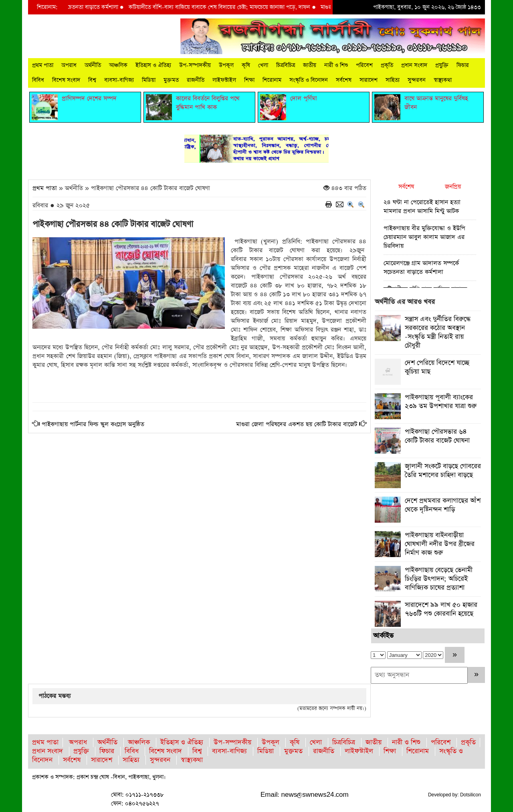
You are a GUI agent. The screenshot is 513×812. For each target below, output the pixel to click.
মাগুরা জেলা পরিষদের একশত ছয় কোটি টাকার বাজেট (297, 424)
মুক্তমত (171, 80)
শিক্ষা (249, 80)
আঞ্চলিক (118, 65)
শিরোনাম (272, 80)
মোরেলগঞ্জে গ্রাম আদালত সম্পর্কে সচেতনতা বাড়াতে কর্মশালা (421, 268)
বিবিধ (38, 80)
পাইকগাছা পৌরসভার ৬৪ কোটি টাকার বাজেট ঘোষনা (437, 436)
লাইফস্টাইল (224, 80)
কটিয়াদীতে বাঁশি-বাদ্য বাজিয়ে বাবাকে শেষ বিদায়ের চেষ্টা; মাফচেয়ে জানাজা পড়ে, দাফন (225, 7)
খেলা (263, 65)
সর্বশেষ (344, 80)
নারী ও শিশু (336, 65)
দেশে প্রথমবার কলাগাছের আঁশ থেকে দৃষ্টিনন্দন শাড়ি (443, 505)
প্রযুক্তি (442, 65)
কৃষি (246, 65)
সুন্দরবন (417, 80)
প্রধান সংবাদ (414, 65)
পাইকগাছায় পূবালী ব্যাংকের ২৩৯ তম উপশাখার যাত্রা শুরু (441, 402)
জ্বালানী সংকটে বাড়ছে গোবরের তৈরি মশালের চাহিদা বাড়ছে (443, 471)
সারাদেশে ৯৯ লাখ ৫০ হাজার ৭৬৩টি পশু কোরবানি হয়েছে (441, 609)
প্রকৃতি (387, 65)
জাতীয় (310, 65)
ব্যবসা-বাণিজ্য (119, 80)
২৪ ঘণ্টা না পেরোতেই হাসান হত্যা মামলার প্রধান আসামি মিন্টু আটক (422, 207)
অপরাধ (69, 65)
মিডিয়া (149, 80)
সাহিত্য (393, 80)
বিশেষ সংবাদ (66, 80)
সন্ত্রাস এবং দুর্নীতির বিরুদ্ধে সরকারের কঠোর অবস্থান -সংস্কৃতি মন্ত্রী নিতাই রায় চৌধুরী (438, 332)
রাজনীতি (196, 80)
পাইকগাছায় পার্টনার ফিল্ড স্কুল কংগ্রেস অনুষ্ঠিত (93, 424)
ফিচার (463, 65)
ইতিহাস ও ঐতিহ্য (153, 65)
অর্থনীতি (93, 65)
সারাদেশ (369, 80)
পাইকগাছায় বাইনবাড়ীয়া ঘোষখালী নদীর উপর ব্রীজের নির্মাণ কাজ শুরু (440, 544)
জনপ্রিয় (453, 187)
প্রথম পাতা (43, 65)
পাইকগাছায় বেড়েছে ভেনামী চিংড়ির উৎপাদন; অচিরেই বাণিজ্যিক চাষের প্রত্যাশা (439, 579)
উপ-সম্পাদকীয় (195, 65)
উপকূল (226, 65)
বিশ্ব (92, 80)
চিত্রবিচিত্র (286, 65)
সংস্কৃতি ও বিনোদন (309, 80)
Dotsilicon (471, 795)
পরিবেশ (364, 65)
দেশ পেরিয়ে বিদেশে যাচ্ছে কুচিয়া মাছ (437, 367)
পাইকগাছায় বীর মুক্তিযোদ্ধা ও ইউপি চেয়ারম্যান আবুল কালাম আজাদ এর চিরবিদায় (424, 237)
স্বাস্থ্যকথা (443, 80)
